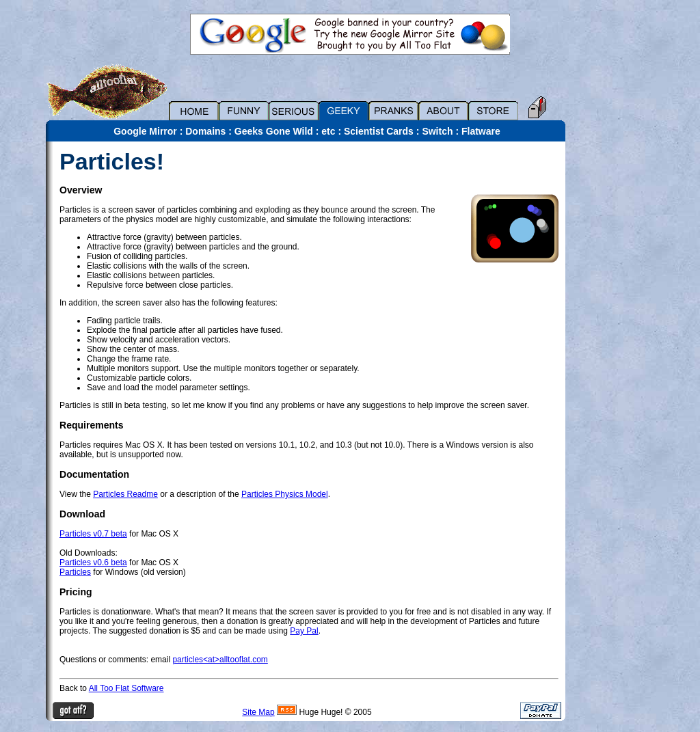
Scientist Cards (379, 131)
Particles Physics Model (285, 494)
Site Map (258, 712)
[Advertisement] (613, 347)
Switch (437, 131)
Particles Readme (125, 494)
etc (328, 131)
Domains (205, 131)
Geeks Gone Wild (274, 131)
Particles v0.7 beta (93, 534)
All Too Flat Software (126, 688)
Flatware (481, 131)
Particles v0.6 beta (93, 562)
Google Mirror (145, 131)
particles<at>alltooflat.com (220, 660)
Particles (75, 572)
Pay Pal (304, 631)
